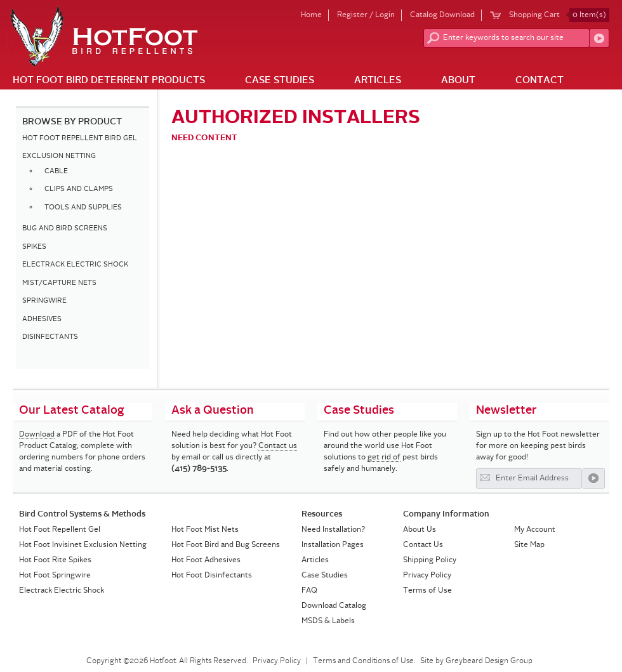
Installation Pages (333, 545)
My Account (535, 530)
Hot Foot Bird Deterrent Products (109, 81)
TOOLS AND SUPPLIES (83, 208)
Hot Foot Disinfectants (212, 576)
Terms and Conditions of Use (363, 661)
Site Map (529, 545)
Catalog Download (442, 15)
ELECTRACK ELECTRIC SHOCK (75, 265)
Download (37, 435)
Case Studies (280, 81)
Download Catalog (334, 606)
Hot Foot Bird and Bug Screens (226, 545)
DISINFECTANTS (50, 337)
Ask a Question (213, 411)
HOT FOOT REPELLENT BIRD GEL (80, 139)
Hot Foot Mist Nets (205, 530)
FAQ (309, 591)
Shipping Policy (430, 560)
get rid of (384, 458)
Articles (378, 81)
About (458, 81)
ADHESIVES (42, 320)
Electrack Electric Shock (62, 591)
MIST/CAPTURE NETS (59, 283)
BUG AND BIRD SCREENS (65, 229)
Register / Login (366, 15)
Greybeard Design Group (489, 661)
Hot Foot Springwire (55, 576)
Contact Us (423, 545)
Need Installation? (333, 530)
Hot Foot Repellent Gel (60, 530)
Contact (539, 81)
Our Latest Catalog (72, 411)
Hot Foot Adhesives (206, 560)
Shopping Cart (559, 15)
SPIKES (34, 247)
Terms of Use (427, 591)
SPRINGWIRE (44, 301)
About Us (420, 530)
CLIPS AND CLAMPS (79, 189)
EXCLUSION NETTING (59, 156)
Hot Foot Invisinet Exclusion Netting (83, 545)
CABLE (56, 172)
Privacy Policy (427, 576)
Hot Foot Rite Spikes (55, 560)
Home (311, 15)
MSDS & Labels (328, 621)
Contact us (278, 446)
